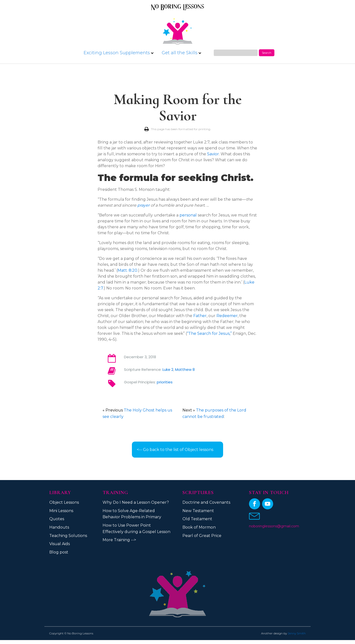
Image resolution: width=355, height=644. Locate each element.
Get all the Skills (181, 53)
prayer (143, 205)
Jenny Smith (297, 633)
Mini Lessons (61, 511)
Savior (213, 154)
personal (188, 215)
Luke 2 (168, 369)
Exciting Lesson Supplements (119, 53)
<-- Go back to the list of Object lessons (175, 450)
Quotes (57, 519)
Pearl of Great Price (202, 536)
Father (200, 316)
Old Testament (197, 519)
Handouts (59, 527)
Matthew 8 (185, 369)
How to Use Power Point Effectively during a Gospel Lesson (136, 528)
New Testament (198, 511)
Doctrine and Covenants (206, 502)
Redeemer (227, 316)
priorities (165, 382)
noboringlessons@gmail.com (274, 526)
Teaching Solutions (68, 536)
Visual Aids (60, 544)
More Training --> (119, 540)
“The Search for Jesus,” (209, 333)
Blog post (59, 552)
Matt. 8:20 (127, 270)
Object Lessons (64, 502)
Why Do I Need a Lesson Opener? (136, 502)
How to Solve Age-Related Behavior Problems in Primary (132, 514)
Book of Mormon (199, 527)
